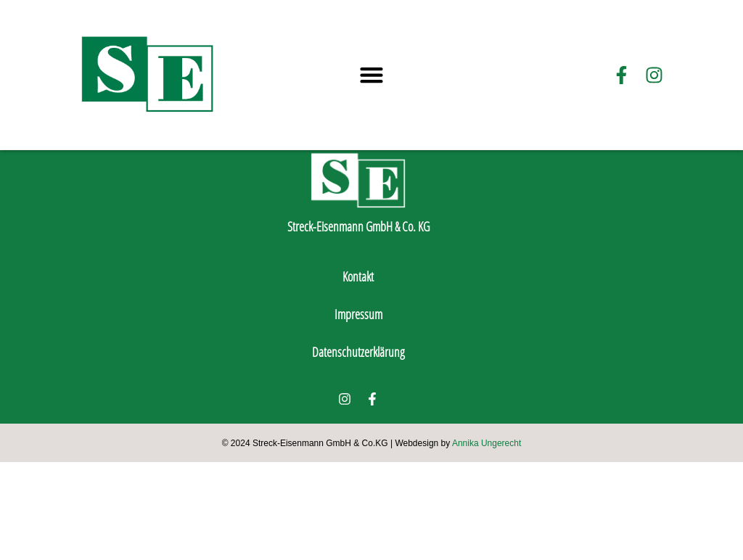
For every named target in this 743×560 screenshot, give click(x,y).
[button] (372, 75)
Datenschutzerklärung (358, 450)
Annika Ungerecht (487, 541)
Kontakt (358, 374)
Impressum (358, 412)
